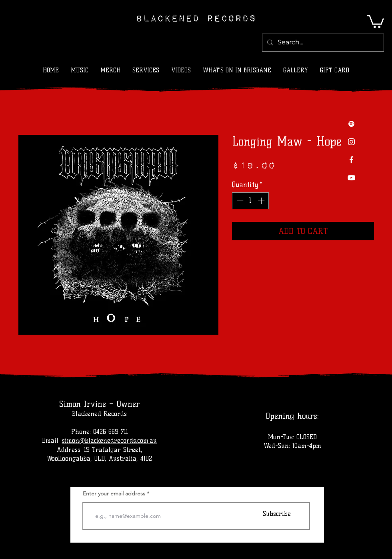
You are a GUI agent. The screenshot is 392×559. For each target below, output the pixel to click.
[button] (375, 21)
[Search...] (322, 43)
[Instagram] (351, 142)
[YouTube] (351, 178)
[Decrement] (239, 201)
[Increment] (262, 201)
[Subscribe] (277, 514)
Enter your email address (114, 493)
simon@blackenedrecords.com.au (110, 440)
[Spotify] (351, 124)
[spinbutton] (251, 201)
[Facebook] (351, 160)
